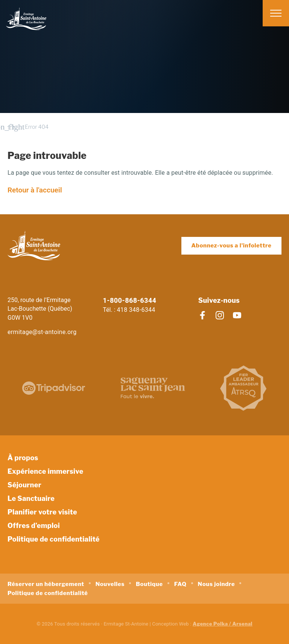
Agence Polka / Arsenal (223, 624)
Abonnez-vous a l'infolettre (231, 246)
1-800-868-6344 (129, 300)
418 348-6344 (136, 310)
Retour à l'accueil (35, 190)
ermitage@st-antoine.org (42, 332)
